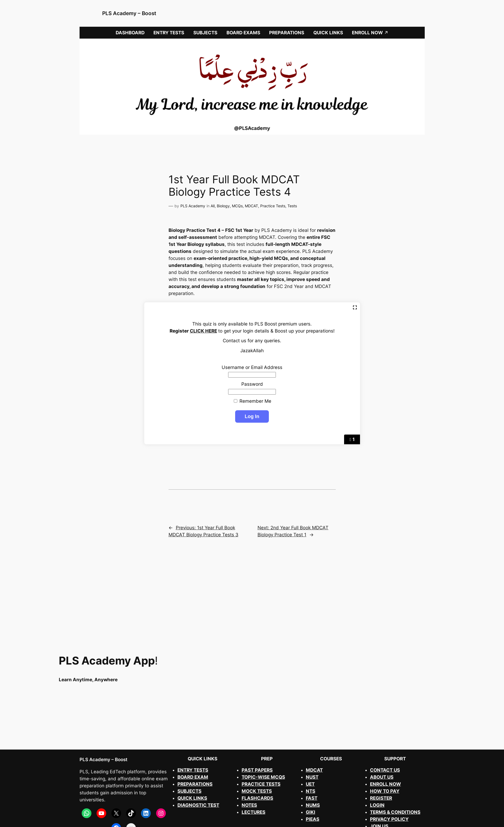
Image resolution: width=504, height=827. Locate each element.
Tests (292, 206)
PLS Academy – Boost (129, 13)
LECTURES (253, 812)
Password (252, 384)
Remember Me (253, 401)
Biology (223, 206)
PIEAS (313, 819)
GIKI (311, 812)
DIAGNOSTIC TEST (198, 805)
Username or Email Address (252, 367)
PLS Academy (193, 206)
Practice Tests (273, 206)
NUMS (313, 805)
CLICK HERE (203, 331)
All (213, 206)
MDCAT (251, 206)
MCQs (237, 206)
